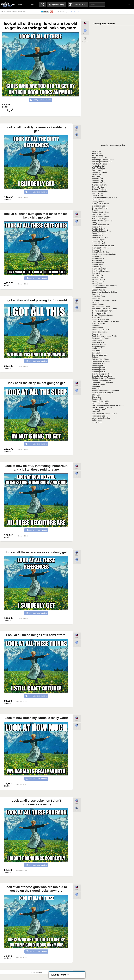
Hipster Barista (98, 258)
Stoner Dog (97, 397)
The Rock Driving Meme (102, 407)
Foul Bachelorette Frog (101, 231)
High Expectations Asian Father (105, 254)
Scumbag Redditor (100, 370)
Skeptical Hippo (98, 384)
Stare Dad (96, 395)
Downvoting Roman (100, 208)
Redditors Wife (98, 342)
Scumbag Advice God (101, 361)
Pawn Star (96, 326)
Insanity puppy (98, 281)
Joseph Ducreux (99, 290)
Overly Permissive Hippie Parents (106, 321)
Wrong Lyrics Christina (101, 418)
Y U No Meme (98, 422)
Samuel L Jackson (100, 355)
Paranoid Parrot (98, 323)
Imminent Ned (98, 277)
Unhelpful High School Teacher (105, 414)
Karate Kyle (97, 294)
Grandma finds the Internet (103, 246)
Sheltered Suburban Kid (102, 380)
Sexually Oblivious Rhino (102, 376)
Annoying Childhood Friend (103, 160)
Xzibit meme (97, 420)
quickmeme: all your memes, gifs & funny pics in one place (8, 5)
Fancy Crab (97, 223)
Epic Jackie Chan (99, 214)
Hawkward (96, 250)
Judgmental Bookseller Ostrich (104, 292)
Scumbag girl (97, 365)
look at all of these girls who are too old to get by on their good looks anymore (36, 889)
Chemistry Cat (98, 187)
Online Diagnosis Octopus (103, 315)
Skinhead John (98, 386)
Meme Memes (98, 305)
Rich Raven (97, 349)
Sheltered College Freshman (104, 378)
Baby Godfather (98, 168)
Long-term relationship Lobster (104, 300)
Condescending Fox (100, 191)
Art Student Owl (98, 166)
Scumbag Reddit (99, 368)
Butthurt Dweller (99, 183)
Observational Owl (100, 313)
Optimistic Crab (98, 317)
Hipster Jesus (98, 265)
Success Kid (97, 399)
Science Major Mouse (101, 359)
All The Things (98, 155)
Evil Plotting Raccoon (101, 216)
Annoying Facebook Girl (102, 162)
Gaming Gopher (99, 239)
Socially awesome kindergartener (105, 391)
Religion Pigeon (98, 347)
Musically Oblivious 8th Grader (104, 309)
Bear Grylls (97, 174)
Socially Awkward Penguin (103, 393)
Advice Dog (97, 151)
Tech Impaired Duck (100, 403)
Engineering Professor (101, 212)
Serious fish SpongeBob (102, 374)
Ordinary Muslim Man (101, 319)
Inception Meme (99, 279)
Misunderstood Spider (101, 307)
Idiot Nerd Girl (98, 275)
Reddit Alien (97, 340)
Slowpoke (96, 389)
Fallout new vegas (99, 218)
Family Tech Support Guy (102, 221)
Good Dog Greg (99, 242)
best (32, 5)
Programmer (97, 334)
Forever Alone (98, 227)
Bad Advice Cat (98, 170)
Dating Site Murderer (100, 204)
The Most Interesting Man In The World (108, 405)
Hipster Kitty (97, 267)
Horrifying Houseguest (101, 271)
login (130, 5)
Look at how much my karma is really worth (36, 718)
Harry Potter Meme (100, 269)
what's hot (22, 5)
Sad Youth (96, 353)
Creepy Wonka (98, 202)
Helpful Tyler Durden (100, 252)
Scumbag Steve (99, 372)
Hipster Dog (97, 260)
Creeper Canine (99, 200)
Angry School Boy (99, 158)
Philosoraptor (97, 328)
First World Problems (101, 225)
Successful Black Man (101, 401)
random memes (43, 4)
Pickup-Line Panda (100, 332)
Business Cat (97, 179)
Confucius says (98, 193)
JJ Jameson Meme (100, 288)
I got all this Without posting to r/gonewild (36, 300)
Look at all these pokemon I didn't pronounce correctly (36, 802)
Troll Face (96, 412)
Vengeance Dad (99, 416)
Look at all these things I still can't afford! (36, 635)
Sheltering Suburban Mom (103, 382)
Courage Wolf (98, 195)
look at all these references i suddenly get (36, 552)
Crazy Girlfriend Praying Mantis (105, 197)
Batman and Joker (100, 172)
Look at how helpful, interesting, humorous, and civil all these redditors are (36, 468)
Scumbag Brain (98, 363)
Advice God (97, 153)
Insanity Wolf (97, 284)
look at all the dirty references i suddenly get (36, 129)
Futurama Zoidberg (100, 237)
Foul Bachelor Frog (100, 229)
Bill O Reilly (97, 176)
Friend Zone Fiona (100, 233)
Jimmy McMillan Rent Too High (105, 286)
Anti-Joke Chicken (99, 164)
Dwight (95, 210)
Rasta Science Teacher (101, 338)
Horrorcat (96, 273)
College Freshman (100, 189)
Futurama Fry (98, 235)
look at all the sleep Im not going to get (36, 383)
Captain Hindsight (99, 185)
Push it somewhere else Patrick (105, 336)
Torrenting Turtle (99, 410)
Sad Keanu (97, 351)
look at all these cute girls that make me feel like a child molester (36, 216)
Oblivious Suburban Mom (102, 311)
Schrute (95, 357)
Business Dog (98, 181)
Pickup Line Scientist (100, 330)
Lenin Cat (96, 298)
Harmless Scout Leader (102, 248)
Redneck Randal (99, 344)
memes (73, 11)
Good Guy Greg (99, 244)
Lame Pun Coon (99, 296)
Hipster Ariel (97, 256)
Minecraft (96, 302)
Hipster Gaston (98, 263)
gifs (79, 11)
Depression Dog (99, 206)
